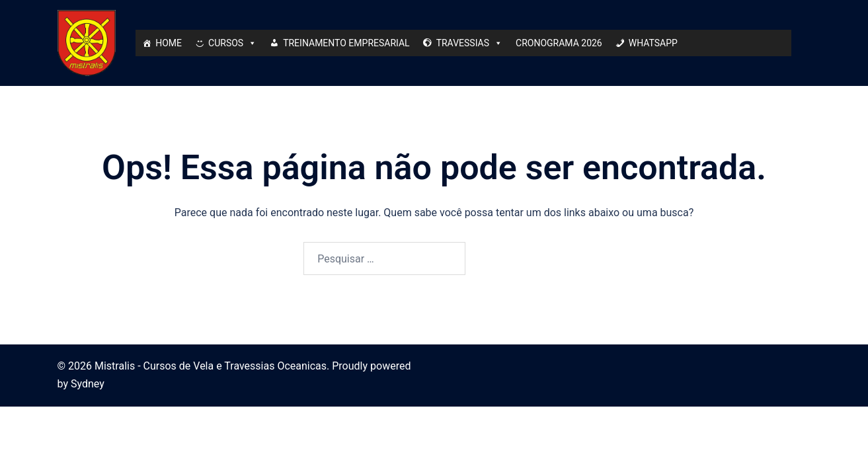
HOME (169, 43)
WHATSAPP (653, 43)
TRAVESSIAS (469, 43)
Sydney (88, 384)
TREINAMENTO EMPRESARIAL (346, 43)
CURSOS (232, 43)
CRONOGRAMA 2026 (559, 43)
